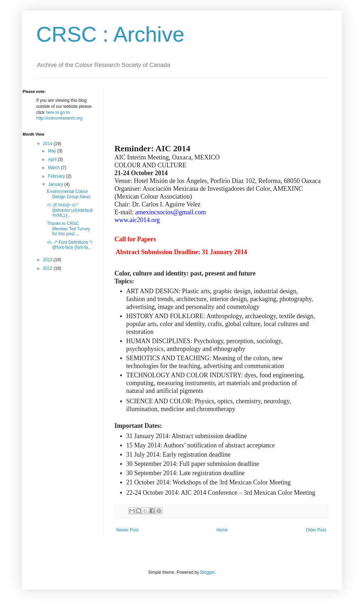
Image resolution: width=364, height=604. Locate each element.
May (53, 151)
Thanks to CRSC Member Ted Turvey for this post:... (68, 229)
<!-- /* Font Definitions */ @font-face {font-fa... (70, 245)
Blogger (207, 572)
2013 (48, 260)
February (57, 176)
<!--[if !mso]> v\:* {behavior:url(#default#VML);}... (70, 210)
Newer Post (127, 530)
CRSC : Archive (110, 34)
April (53, 159)
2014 (48, 144)
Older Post (316, 530)
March (55, 168)
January (56, 184)
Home (222, 530)
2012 (48, 268)
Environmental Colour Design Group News (69, 194)
